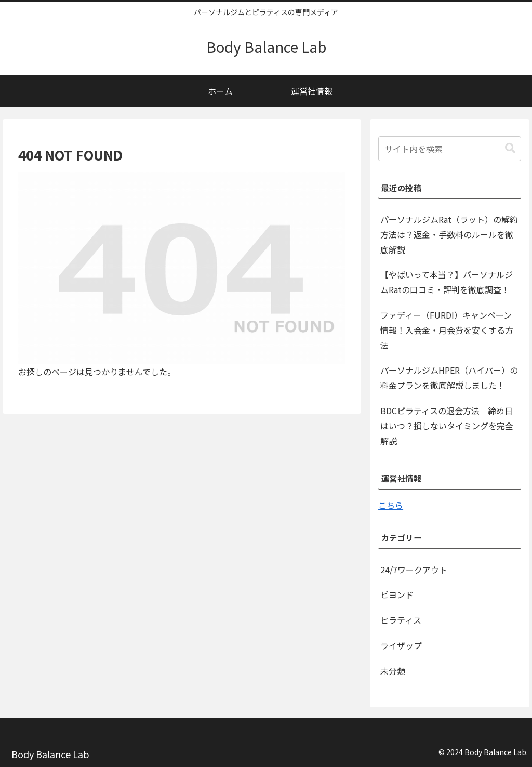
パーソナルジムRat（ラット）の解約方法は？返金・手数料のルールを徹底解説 (449, 234)
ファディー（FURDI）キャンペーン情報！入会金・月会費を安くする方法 (447, 330)
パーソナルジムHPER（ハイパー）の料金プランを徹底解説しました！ (449, 378)
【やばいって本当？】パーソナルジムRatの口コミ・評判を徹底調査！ (447, 282)
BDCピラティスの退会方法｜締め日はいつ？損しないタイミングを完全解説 (447, 426)
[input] (449, 149)
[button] (510, 148)
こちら (391, 505)
